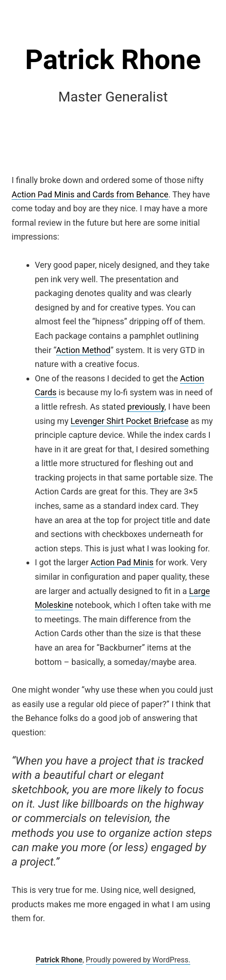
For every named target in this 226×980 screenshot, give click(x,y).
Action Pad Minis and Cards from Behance (90, 194)
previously (146, 407)
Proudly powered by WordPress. (138, 960)
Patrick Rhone (113, 60)
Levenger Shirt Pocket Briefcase (129, 421)
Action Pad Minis (122, 562)
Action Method (84, 350)
